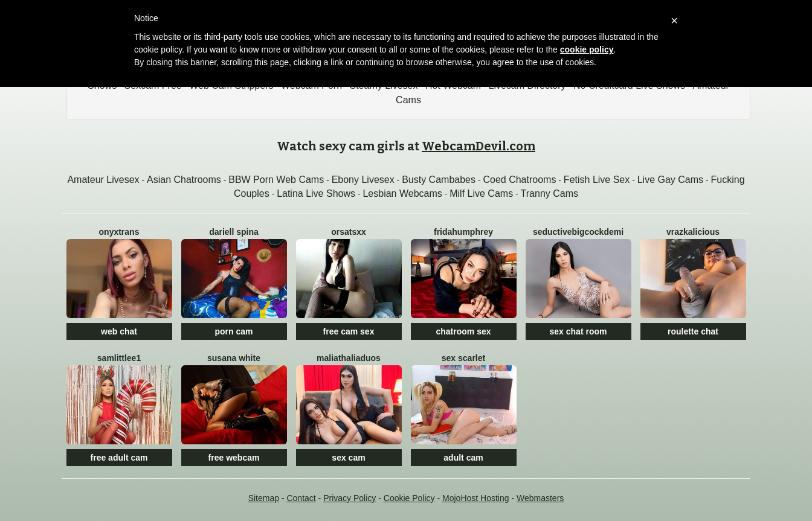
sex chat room (578, 331)
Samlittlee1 (119, 358)
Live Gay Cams (670, 180)
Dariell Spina (234, 232)
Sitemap (264, 498)
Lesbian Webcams (402, 193)
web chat (119, 331)
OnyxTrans (119, 232)
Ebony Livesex (363, 180)
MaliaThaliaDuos (349, 358)
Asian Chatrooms (184, 180)
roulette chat (693, 331)
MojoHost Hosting (476, 498)
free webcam (234, 458)
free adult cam (119, 458)
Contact (301, 498)
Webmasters (540, 498)
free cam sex (349, 331)
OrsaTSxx (349, 232)
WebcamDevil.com (478, 146)
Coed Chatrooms (519, 180)
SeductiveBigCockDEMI (578, 232)
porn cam (234, 331)
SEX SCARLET (463, 358)
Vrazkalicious (693, 232)
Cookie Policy (409, 498)
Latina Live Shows (316, 193)
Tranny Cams (549, 193)
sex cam (348, 458)
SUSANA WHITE (234, 358)
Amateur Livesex (103, 180)
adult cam (463, 458)
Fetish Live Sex (597, 180)
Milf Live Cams (481, 193)
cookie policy (587, 50)
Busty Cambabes (439, 180)
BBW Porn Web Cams (276, 180)
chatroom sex (463, 331)
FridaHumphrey (463, 232)
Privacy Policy (350, 498)
